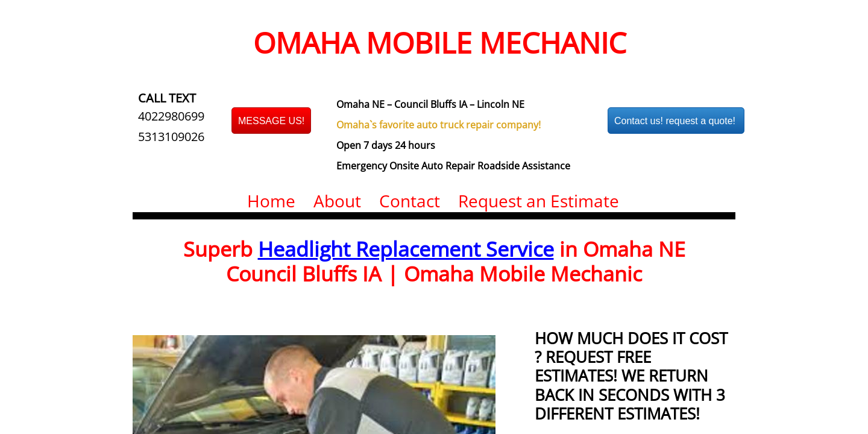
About (337, 201)
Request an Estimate (539, 201)
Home (271, 201)
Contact (410, 201)
